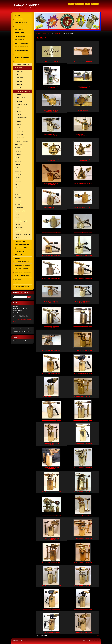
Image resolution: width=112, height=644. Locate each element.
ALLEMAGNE (57, 34)
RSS (88, 4)
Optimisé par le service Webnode (91, 641)
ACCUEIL (38, 34)
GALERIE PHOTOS (47, 34)
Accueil (72, 4)
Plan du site (80, 4)
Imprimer (96, 4)
